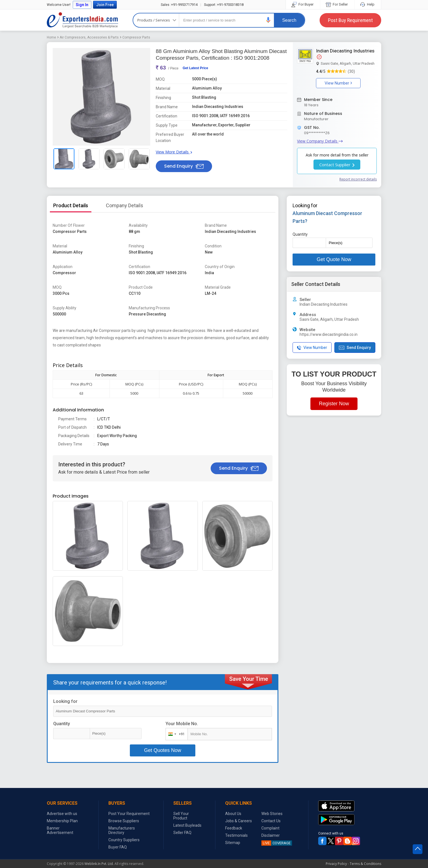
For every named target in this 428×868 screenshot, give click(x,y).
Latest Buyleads (187, 825)
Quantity (62, 724)
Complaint (270, 828)
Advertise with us (62, 814)
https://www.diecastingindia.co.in (329, 334)
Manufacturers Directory (122, 830)
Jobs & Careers (239, 821)
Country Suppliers (124, 840)
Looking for (65, 701)
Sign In (82, 5)
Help (368, 4)
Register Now (334, 404)
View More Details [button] (174, 152)
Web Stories (272, 814)
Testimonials (236, 835)
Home (51, 37)
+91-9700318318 (224, 5)
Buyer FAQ (118, 847)
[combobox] (175, 734)
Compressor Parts (136, 37)
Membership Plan (62, 821)
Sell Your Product (181, 816)
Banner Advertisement (60, 830)
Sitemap (233, 843)
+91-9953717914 (179, 5)
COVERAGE (276, 843)
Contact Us (271, 821)
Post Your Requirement (129, 814)
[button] (268, 20)
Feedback (234, 828)
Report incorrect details (358, 179)
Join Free (105, 5)
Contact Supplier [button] (337, 165)
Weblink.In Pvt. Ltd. (99, 864)
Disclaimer (271, 835)
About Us (233, 814)
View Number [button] (338, 83)
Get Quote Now (334, 259)
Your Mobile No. (182, 724)
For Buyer (303, 4)
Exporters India (82, 20)
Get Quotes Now (163, 750)
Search (289, 20)
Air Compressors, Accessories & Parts (89, 37)
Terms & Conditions (365, 864)
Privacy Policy (336, 864)
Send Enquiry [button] (184, 166)
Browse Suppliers (124, 821)
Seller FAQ (182, 833)
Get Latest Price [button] (195, 68)
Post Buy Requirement (350, 20)
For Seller (337, 4)
